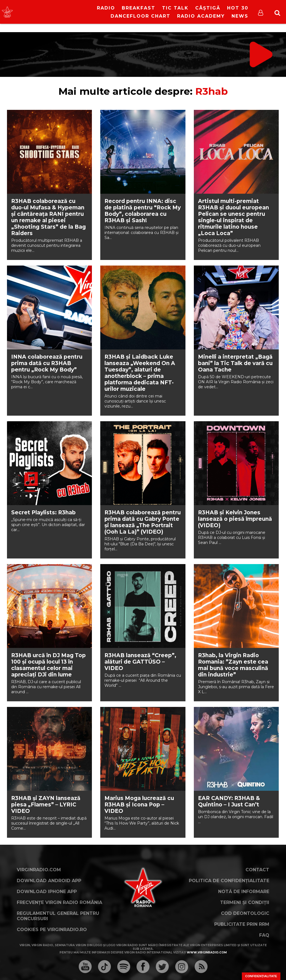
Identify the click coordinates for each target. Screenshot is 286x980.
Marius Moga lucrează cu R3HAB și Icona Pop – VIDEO (139, 805)
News (240, 16)
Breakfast (139, 8)
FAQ (264, 935)
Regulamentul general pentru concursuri (58, 916)
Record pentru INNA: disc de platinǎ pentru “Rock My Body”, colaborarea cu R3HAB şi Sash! (143, 211)
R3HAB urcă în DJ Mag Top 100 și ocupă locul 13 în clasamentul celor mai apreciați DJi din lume (48, 665)
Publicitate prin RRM (242, 924)
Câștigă (208, 8)
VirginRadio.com (39, 870)
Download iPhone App (47, 892)
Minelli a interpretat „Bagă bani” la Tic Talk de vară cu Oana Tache (235, 363)
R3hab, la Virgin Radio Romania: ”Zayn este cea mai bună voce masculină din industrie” (233, 665)
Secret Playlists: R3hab (43, 513)
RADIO (106, 8)
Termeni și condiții (245, 902)
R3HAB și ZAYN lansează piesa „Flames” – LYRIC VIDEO (46, 805)
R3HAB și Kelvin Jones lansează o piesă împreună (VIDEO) (235, 519)
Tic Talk (175, 8)
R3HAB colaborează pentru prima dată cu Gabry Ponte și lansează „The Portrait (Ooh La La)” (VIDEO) (143, 522)
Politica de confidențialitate (229, 881)
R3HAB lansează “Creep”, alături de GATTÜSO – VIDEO (140, 662)
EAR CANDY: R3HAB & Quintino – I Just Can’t (229, 801)
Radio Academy (201, 16)
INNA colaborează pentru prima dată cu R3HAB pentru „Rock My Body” (47, 363)
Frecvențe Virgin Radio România (59, 902)
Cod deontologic (245, 913)
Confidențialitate (261, 976)
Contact (257, 870)
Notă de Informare (244, 892)
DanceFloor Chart (140, 16)
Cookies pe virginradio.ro (52, 930)
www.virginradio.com (207, 952)
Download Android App (49, 881)
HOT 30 (238, 8)
